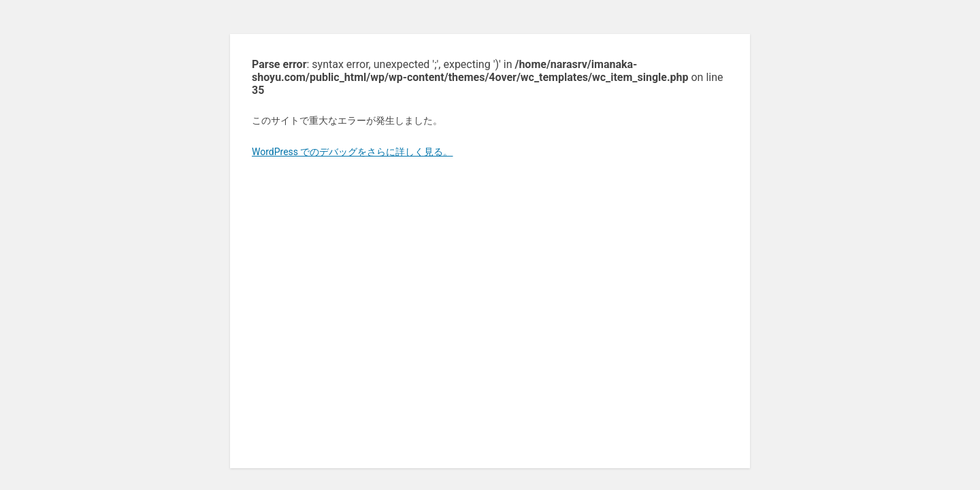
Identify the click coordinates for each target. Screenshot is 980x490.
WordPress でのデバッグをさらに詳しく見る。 (353, 152)
